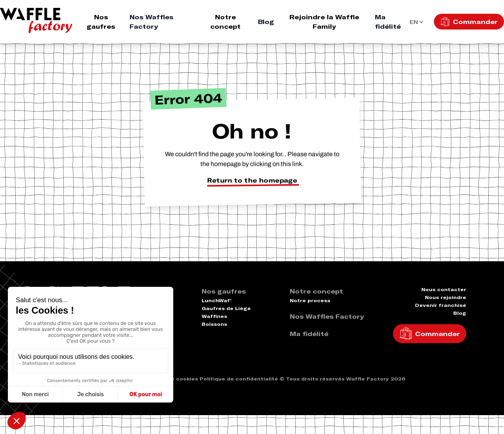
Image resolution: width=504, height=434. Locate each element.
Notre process (310, 300)
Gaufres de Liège (226, 308)
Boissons (214, 324)
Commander (475, 22)
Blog (266, 22)
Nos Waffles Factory (151, 22)
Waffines (214, 316)
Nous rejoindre (446, 297)
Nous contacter (444, 289)
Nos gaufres (101, 22)
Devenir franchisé (441, 305)
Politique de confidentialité (239, 379)
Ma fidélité (388, 22)
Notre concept (225, 22)
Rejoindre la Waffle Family (324, 22)
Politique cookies (173, 379)
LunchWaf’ (217, 300)
